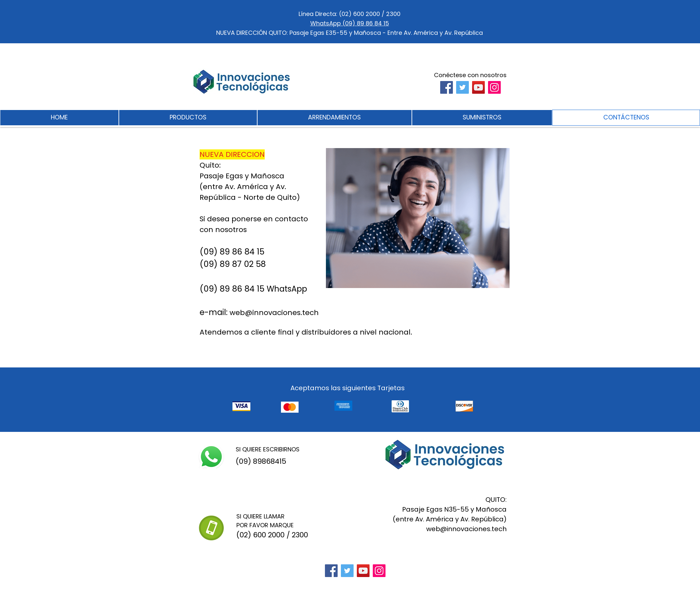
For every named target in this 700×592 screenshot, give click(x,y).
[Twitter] (462, 87)
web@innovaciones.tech (274, 313)
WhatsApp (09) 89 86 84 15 (350, 23)
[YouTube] (478, 87)
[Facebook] (447, 87)
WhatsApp (287, 289)
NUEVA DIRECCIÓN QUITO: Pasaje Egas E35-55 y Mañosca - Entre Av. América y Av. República (350, 33)
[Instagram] (494, 87)
